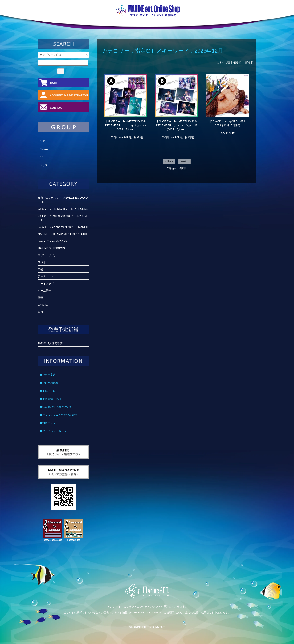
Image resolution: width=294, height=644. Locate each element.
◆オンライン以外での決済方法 (58, 415)
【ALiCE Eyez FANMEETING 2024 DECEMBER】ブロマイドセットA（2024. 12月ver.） (126, 125)
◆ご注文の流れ (49, 383)
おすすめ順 (223, 62)
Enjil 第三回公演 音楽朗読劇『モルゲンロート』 (62, 218)
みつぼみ (43, 305)
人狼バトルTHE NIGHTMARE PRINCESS (63, 209)
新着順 (249, 62)
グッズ (44, 165)
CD (42, 157)
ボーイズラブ (46, 284)
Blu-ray (44, 149)
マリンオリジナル (48, 255)
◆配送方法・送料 (50, 399)
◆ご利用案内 (48, 375)
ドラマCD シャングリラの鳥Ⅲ (228, 121)
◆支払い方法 (48, 391)
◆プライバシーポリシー (54, 431)
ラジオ (42, 262)
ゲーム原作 (44, 291)
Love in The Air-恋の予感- (53, 241)
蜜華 (40, 298)
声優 (40, 269)
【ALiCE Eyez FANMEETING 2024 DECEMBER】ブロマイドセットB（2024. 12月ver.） (177, 125)
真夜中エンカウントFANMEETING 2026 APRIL (63, 200)
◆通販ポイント (49, 423)
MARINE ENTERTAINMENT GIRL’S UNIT (63, 234)
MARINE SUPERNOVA (52, 248)
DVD (43, 141)
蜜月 (40, 312)
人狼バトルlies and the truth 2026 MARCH (63, 227)
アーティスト (46, 276)
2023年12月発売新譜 (50, 343)
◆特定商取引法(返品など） (56, 407)
